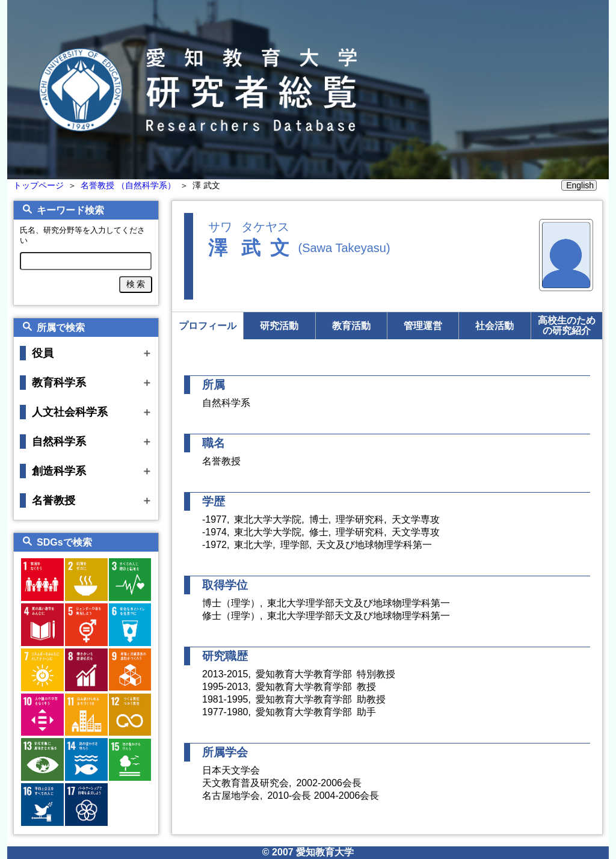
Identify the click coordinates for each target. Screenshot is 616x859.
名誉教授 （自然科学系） (128, 185)
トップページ (38, 185)
